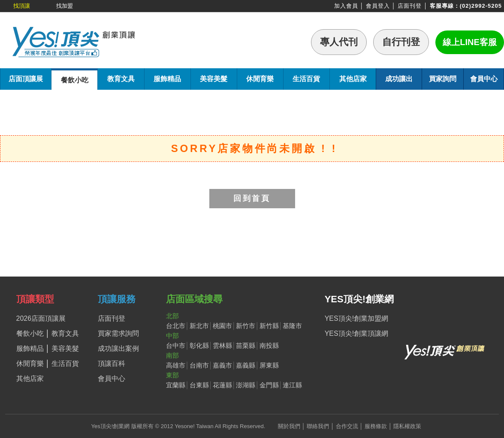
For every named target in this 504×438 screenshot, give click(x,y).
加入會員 (346, 6)
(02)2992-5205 (481, 6)
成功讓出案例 (118, 348)
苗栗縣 (246, 345)
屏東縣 (269, 365)
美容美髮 (214, 79)
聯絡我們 (318, 426)
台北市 (176, 326)
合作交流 (347, 426)
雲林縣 (222, 345)
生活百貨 (306, 79)
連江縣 (292, 385)
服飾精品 (167, 79)
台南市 (199, 365)
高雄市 (176, 365)
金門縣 (269, 385)
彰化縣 (199, 345)
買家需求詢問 (118, 333)
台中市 (176, 345)
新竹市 (246, 326)
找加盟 (65, 6)
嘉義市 (222, 365)
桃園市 (222, 326)
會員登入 (378, 6)
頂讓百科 (112, 363)
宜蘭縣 (176, 385)
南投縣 (269, 345)
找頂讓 (22, 6)
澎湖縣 (246, 385)
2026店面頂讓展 (41, 318)
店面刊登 (410, 6)
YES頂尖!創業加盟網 (356, 318)
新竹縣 (269, 326)
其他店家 (353, 79)
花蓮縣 (222, 385)
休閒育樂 (260, 79)
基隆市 (292, 326)
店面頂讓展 (26, 79)
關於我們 (289, 426)
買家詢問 (443, 79)
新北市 (199, 326)
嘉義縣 (246, 365)
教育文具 (121, 79)
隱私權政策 (407, 426)
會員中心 (484, 79)
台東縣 (199, 385)
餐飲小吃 (75, 80)
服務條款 (376, 426)
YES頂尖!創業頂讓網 (356, 333)
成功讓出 (399, 79)
